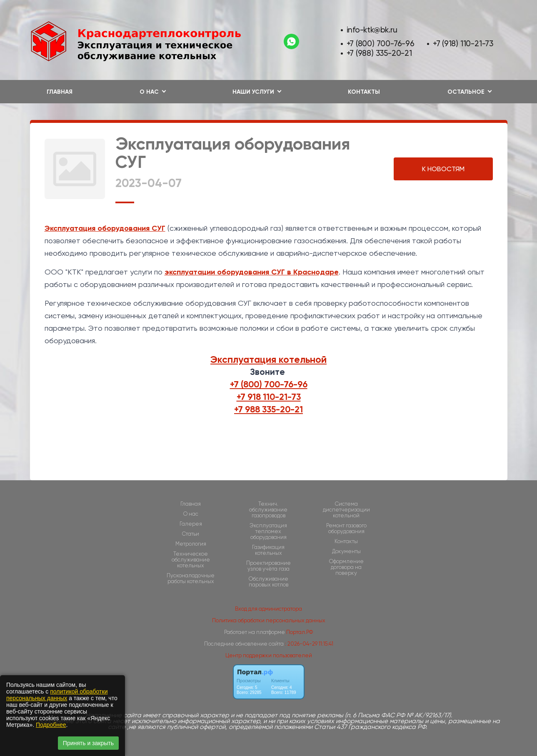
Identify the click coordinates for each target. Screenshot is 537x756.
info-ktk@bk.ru (372, 30)
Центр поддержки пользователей (269, 655)
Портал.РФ (300, 632)
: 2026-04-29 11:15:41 (309, 644)
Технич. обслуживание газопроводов (268, 510)
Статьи (191, 534)
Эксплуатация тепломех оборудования (268, 531)
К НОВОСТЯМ (443, 169)
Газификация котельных (268, 550)
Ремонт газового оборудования (346, 529)
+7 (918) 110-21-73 (463, 44)
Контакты (364, 92)
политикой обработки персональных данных (57, 695)
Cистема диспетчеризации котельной (346, 510)
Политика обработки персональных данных (269, 620)
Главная (60, 92)
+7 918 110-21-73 (269, 397)
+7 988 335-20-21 (268, 409)
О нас (191, 514)
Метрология (191, 544)
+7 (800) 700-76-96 (381, 44)
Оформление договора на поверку (346, 567)
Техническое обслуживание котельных (191, 560)
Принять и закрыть (88, 743)
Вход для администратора (268, 609)
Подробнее (51, 725)
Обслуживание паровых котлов (268, 582)
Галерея (191, 524)
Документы (346, 551)
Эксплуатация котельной (268, 359)
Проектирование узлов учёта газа (268, 566)
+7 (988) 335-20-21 (379, 53)
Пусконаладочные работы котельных (191, 579)
